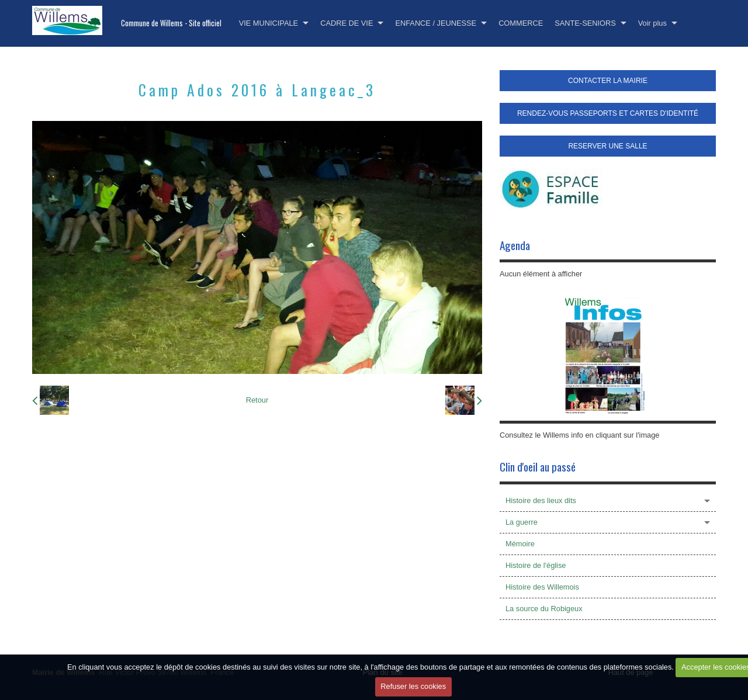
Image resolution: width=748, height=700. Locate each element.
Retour (257, 400)
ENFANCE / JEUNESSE (436, 23)
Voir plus (652, 23)
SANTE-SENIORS (585, 23)
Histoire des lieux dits (541, 500)
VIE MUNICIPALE (269, 23)
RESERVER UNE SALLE (607, 146)
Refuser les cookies (413, 686)
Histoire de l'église (536, 565)
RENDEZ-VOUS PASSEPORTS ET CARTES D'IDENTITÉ (608, 113)
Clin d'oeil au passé (538, 467)
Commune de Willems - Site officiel (171, 23)
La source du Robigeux (544, 609)
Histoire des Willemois (542, 587)
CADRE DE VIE (347, 23)
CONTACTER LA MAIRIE (608, 81)
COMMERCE (521, 23)
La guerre (522, 522)
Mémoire (520, 544)
